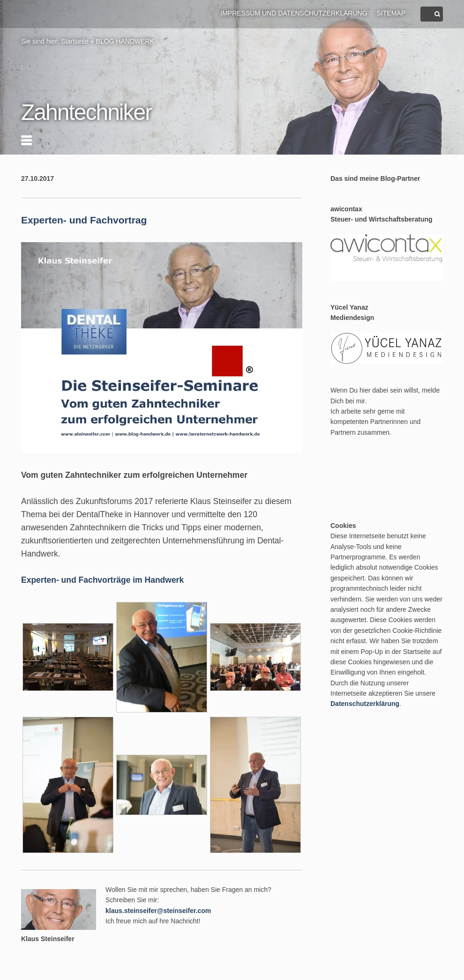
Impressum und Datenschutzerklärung (294, 13)
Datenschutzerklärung (365, 704)
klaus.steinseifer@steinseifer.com (158, 911)
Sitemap (391, 13)
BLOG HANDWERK (125, 41)
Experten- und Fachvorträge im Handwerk (102, 580)
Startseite (75, 41)
